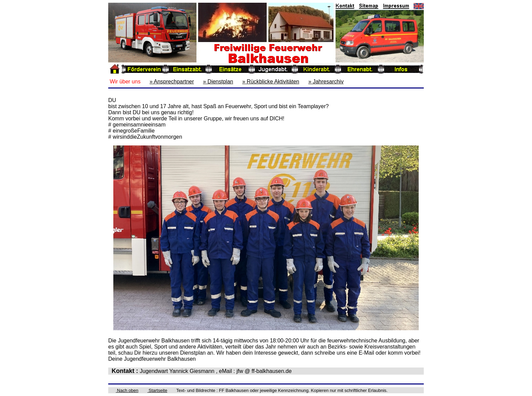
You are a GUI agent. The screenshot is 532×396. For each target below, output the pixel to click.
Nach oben (127, 390)
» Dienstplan (218, 82)
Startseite (157, 390)
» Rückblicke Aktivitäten (271, 82)
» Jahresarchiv (326, 82)
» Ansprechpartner (172, 82)
